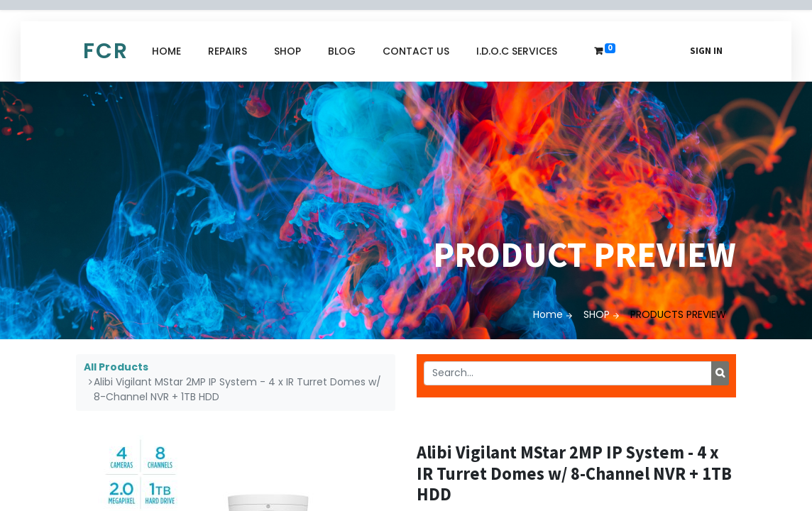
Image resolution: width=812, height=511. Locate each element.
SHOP (597, 314)
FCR (106, 51)
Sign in (706, 51)
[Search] (720, 373)
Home (548, 314)
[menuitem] (166, 51)
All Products (116, 367)
